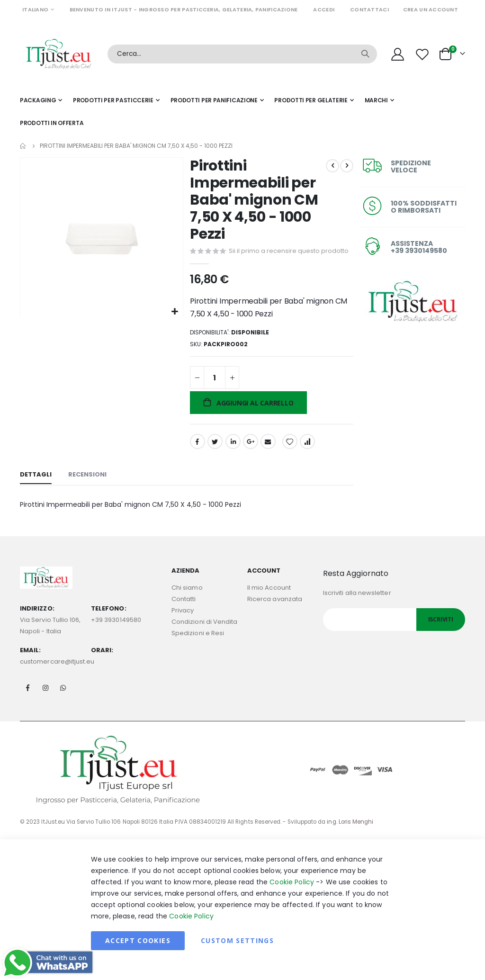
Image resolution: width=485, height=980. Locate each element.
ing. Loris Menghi (350, 837)
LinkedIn (232, 456)
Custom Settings (237, 956)
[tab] (36, 490)
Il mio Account (269, 604)
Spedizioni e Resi (198, 649)
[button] (174, 311)
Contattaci (369, 9)
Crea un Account (431, 9)
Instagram (45, 703)
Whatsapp (63, 703)
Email (267, 456)
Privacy (183, 626)
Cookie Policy (292, 898)
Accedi (324, 9)
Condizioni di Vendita (204, 638)
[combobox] (242, 54)
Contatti (184, 615)
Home (23, 146)
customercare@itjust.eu (57, 677)
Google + (250, 456)
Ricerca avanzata (275, 615)
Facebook (197, 456)
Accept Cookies (138, 956)
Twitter (214, 456)
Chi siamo (187, 604)
